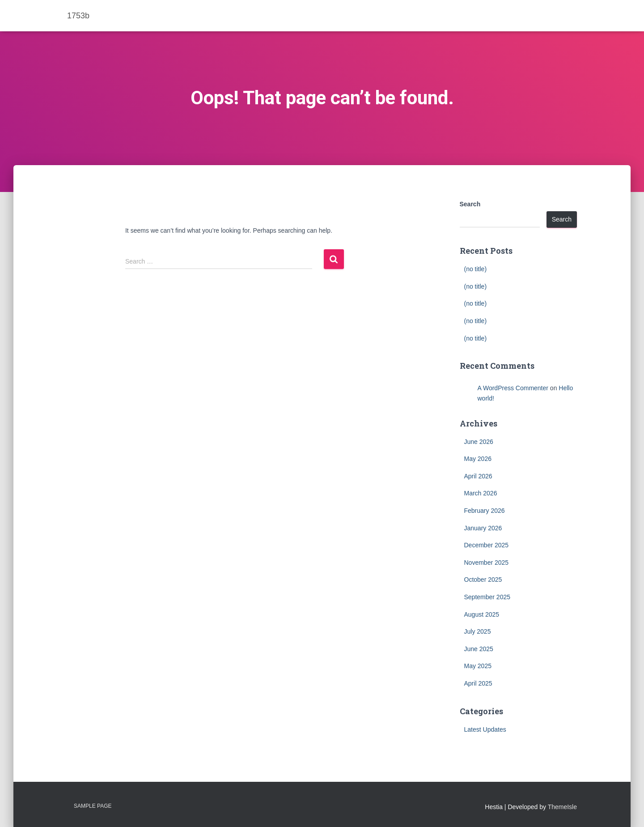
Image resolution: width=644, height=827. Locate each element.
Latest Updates (485, 729)
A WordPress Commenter (513, 388)
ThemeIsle (562, 807)
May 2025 (478, 666)
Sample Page (93, 806)
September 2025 (487, 597)
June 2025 (479, 649)
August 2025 (482, 614)
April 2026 (478, 476)
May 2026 (478, 459)
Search (470, 204)
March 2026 (481, 493)
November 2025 (487, 563)
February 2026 (485, 511)
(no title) (476, 269)
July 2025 (478, 631)
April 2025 (478, 683)
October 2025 (483, 580)
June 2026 (479, 442)
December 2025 (487, 545)
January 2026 (483, 528)
